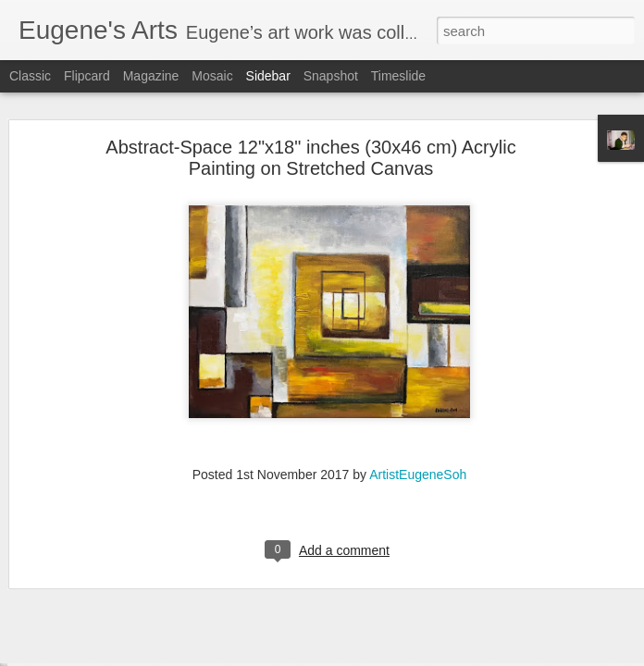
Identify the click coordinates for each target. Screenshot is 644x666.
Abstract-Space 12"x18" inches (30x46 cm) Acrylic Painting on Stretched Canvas (310, 124)
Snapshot (331, 76)
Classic (30, 76)
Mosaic (212, 76)
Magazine (151, 76)
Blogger (380, 656)
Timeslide (398, 76)
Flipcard (87, 76)
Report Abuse (434, 656)
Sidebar (268, 76)
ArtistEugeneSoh (418, 441)
